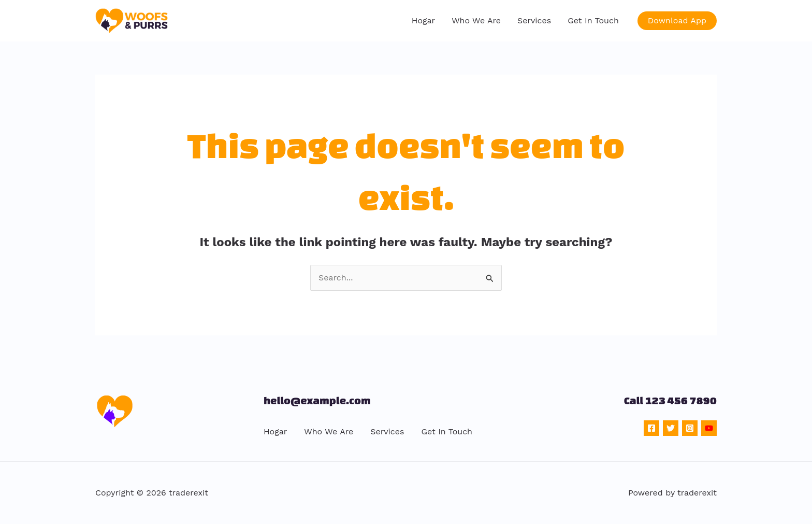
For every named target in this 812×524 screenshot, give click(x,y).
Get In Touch (593, 20)
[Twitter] (671, 428)
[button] (677, 21)
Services (534, 20)
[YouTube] (709, 428)
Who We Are (476, 20)
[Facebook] (651, 428)
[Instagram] (690, 428)
